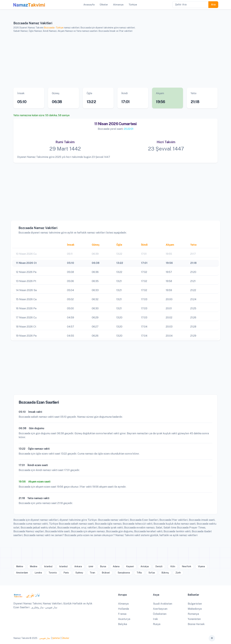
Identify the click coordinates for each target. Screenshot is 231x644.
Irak (155, 619)
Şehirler (56, 638)
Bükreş (165, 573)
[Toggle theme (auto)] (212, 638)
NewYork (187, 566)
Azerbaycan (160, 609)
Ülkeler (65, 638)
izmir (91, 566)
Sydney (79, 573)
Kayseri (130, 566)
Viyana (201, 566)
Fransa (122, 614)
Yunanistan (194, 619)
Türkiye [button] (133, 5)
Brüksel (106, 573)
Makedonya (195, 609)
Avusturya (124, 619)
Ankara (78, 566)
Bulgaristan (195, 604)
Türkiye (60, 28)
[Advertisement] (112, 60)
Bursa (103, 566)
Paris (66, 573)
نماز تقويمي (44, 638)
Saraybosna (124, 573)
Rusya (157, 624)
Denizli (159, 566)
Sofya (152, 573)
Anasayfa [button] (89, 5)
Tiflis (139, 573)
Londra (38, 573)
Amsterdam (22, 573)
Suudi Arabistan (163, 604)
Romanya (193, 614)
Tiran (92, 573)
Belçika (123, 624)
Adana (116, 566)
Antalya (145, 566)
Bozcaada (49, 28)
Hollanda (123, 609)
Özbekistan (160, 614)
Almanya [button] (118, 5)
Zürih (178, 573)
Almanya (123, 604)
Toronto (53, 573)
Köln (173, 566)
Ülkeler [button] (104, 5)
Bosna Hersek (196, 624)
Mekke (20, 566)
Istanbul (48, 566)
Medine (34, 566)
